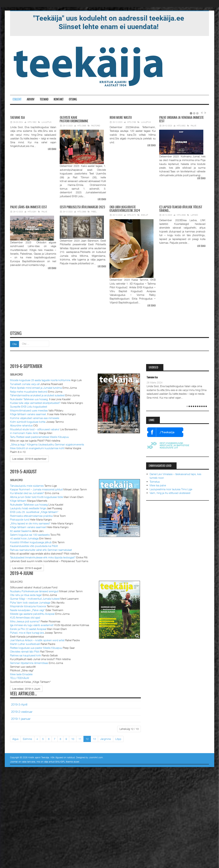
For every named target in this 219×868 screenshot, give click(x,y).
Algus (15, 738)
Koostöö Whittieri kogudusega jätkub (31, 541)
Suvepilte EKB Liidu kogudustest (29, 406)
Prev (201, 113)
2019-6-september (27, 366)
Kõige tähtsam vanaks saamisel (28, 414)
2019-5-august (24, 471)
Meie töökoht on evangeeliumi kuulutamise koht (37, 448)
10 (73, 738)
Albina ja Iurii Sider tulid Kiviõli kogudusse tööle (37, 496)
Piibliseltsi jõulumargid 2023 (82, 207)
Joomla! (14, 761)
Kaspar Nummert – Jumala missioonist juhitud (36, 489)
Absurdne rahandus (21, 425)
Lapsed (194, 215)
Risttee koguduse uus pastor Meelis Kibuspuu (36, 647)
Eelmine (27, 738)
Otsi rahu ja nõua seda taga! (26, 594)
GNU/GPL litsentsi (64, 761)
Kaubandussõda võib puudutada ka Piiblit (34, 545)
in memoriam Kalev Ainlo (24, 432)
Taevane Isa (152, 377)
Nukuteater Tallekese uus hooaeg (29, 398)
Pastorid (96, 126)
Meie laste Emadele (21, 673)
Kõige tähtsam (18, 500)
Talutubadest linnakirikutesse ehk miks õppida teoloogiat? (43, 557)
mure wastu (121, 118)
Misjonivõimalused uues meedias (29, 410)
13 (94, 738)
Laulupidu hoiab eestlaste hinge (28, 507)
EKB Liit (145, 215)
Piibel (94, 211)
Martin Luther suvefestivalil (25, 643)
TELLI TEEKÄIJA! (20, 677)
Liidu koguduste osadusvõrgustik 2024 (125, 209)
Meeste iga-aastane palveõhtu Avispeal (32, 613)
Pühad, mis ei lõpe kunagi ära (27, 632)
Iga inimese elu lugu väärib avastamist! (32, 624)
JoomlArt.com (96, 757)
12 (87, 738)
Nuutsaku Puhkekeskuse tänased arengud (34, 590)
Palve (193, 126)
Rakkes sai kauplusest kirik (26, 655)
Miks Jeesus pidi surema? (25, 621)
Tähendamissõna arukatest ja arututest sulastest (37, 395)
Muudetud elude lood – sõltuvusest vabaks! (35, 429)
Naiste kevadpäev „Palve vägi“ (27, 609)
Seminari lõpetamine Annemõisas (29, 662)
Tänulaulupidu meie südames (27, 485)
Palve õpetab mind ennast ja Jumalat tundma (36, 387)
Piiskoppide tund (20, 519)
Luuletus (46, 122)
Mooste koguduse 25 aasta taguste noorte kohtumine (40, 380)
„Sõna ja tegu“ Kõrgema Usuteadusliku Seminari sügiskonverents (47, 444)
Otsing (73, 99)
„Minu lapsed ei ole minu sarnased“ (30, 523)
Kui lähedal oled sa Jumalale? (27, 493)
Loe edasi (52, 149)
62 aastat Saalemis (21, 530)
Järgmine (106, 738)
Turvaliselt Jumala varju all (25, 383)
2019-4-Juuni (22, 573)
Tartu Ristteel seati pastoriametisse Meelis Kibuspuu (39, 436)
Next (205, 113)
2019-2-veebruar (22, 711)
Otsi (15, 343)
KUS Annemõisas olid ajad (25, 617)
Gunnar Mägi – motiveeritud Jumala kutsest (35, 598)
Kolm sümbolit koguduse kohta (28, 421)
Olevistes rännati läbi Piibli (25, 651)
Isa (18, 118)
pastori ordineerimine (74, 120)
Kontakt (59, 99)
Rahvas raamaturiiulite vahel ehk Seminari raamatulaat (41, 549)
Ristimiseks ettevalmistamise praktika (31, 515)
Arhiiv (31, 99)
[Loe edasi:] (29, 458)
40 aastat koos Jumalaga (24, 538)
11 (80, 738)
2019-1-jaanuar (21, 718)
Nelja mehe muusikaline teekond (29, 391)
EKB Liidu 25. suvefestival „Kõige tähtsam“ (34, 511)
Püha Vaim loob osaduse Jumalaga (30, 602)
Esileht (17, 99)
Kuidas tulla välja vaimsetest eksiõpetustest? (35, 402)
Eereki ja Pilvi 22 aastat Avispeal (28, 628)
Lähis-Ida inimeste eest (29, 207)
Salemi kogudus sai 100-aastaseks (30, 534)
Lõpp (118, 738)
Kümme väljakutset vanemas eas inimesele (35, 417)
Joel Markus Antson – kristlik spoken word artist (37, 639)
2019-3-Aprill (19, 704)
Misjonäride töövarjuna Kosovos (28, 605)
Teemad (44, 99)
